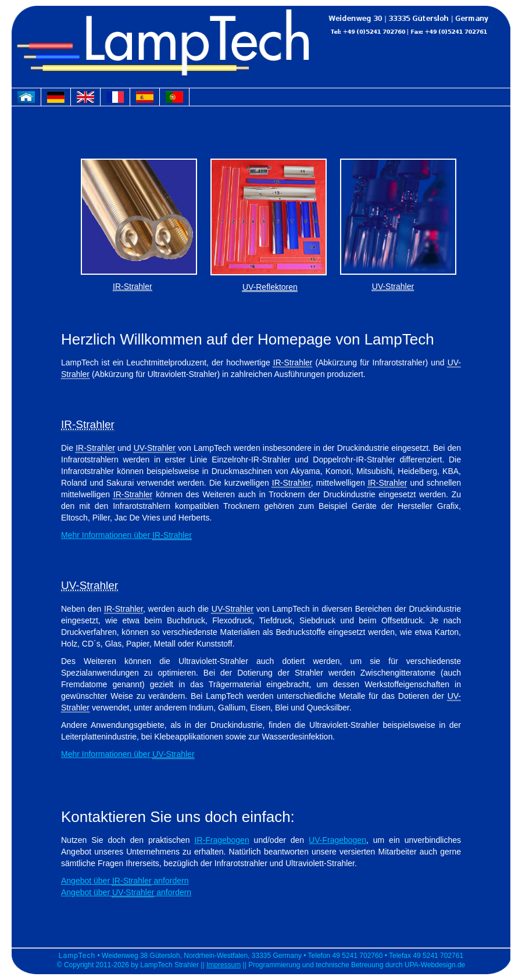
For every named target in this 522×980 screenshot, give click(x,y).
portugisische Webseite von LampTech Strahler (177, 100)
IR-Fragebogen (222, 840)
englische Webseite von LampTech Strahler (88, 100)
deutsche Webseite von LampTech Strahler (59, 100)
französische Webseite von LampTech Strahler (118, 100)
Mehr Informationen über (126, 535)
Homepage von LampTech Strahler (29, 100)
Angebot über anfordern (125, 881)
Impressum (224, 965)
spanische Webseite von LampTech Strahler (148, 100)
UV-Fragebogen (337, 840)
